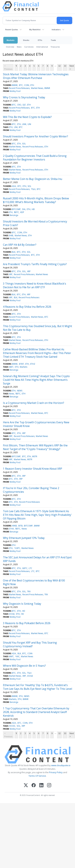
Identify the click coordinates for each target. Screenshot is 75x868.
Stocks (26, 40)
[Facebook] (34, 786)
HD (24, 611)
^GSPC (17, 548)
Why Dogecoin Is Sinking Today (22, 604)
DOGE (12, 614)
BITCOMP (16, 209)
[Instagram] (49, 786)
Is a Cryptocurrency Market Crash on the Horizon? (34, 403)
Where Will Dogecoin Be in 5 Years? (24, 666)
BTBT (21, 364)
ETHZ (33, 364)
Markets (10, 40)
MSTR (35, 456)
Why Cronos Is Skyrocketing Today (24, 97)
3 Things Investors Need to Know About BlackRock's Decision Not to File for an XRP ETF (35, 285)
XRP (29, 271)
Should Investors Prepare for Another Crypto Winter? (36, 136)
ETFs (40, 40)
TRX (29, 591)
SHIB (11, 235)
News (19, 47)
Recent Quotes (12, 29)
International (42, 47)
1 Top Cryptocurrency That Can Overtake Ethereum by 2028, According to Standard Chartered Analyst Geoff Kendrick (36, 712)
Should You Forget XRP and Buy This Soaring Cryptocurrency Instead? (30, 644)
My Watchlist (35, 29)
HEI (33, 209)
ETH (32, 85)
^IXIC (17, 656)
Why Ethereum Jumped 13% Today (24, 538)
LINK (24, 124)
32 (59, 66)
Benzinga (14, 215)
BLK (14, 252)
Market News (37, 88)
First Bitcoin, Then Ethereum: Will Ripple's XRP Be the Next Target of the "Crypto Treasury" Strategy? (35, 447)
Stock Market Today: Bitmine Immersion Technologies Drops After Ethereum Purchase (36, 76)
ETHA (11, 529)
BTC (21, 85)
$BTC (17, 212)
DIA (24, 209)
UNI (29, 124)
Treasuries (55, 47)
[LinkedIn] (41, 786)
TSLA (33, 189)
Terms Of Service (37, 776)
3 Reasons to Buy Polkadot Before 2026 (27, 623)
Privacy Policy (56, 772)
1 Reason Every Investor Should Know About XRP (33, 469)
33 (65, 66)
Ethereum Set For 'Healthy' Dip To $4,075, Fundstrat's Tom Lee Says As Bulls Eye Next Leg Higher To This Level (37, 687)
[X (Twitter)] (26, 786)
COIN (27, 85)
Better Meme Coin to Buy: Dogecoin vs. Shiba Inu (33, 179)
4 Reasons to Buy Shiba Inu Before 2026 (27, 307)
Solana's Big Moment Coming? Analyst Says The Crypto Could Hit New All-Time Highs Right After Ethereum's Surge (36, 380)
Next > (72, 67)
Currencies (29, 47)
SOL (24, 144)
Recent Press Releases (19, 88)
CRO (19, 105)
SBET (11, 367)
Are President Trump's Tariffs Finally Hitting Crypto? (35, 264)
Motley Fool (15, 91)
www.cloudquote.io (61, 765)
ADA (14, 186)
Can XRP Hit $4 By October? (20, 245)
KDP (22, 212)
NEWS (20, 391)
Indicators (56, 29)
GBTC (25, 568)
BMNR (15, 85)
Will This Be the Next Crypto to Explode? (27, 117)
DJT (24, 105)
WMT (11, 656)
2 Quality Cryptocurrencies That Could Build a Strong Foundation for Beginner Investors (35, 158)
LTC (30, 568)
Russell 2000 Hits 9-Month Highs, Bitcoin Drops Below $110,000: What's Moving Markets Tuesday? (36, 200)
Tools (53, 40)
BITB (20, 526)
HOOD (12, 726)
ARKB (14, 526)
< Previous (8, 67)
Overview (10, 47)
